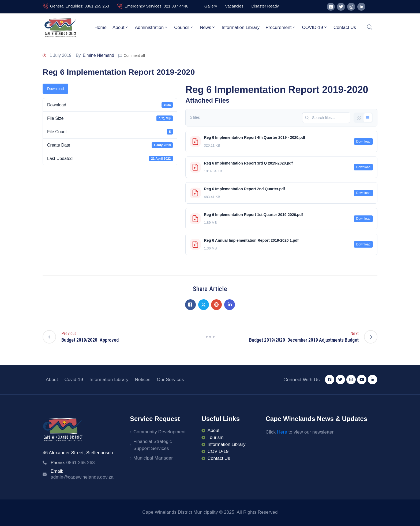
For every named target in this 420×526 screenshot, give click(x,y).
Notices (143, 380)
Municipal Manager (153, 458)
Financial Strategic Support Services (153, 445)
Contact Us (345, 27)
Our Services (170, 380)
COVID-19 (315, 27)
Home (101, 27)
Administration (151, 27)
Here (282, 432)
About (121, 27)
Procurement (281, 27)
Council (184, 27)
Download (55, 89)
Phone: (73, 463)
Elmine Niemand (98, 55)
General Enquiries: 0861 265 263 (80, 6)
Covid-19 (74, 380)
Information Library (241, 27)
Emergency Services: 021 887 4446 (156, 6)
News (208, 27)
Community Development (160, 432)
